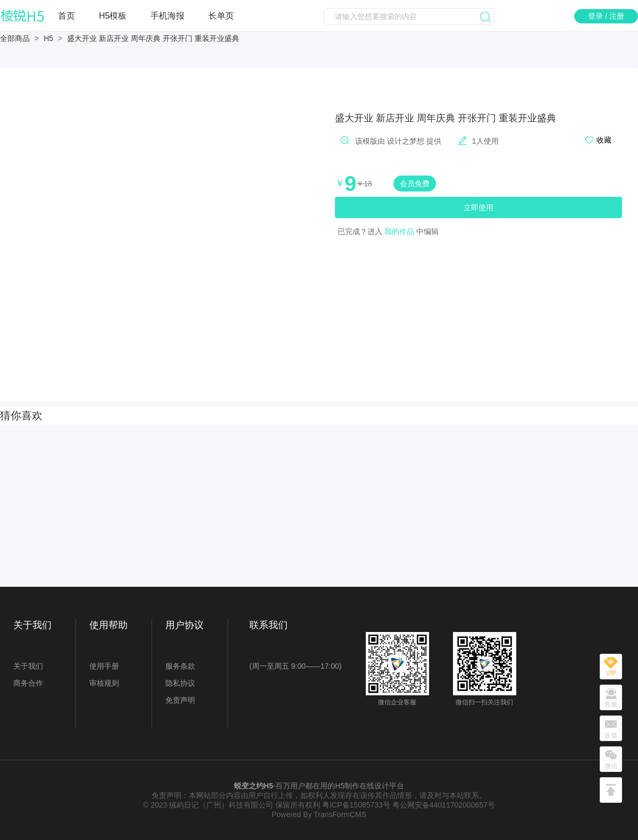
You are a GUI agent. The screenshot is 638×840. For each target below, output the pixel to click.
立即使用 (478, 207)
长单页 (221, 16)
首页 (66, 16)
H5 (48, 38)
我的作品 (399, 231)
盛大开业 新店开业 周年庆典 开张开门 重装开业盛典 (153, 38)
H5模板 (113, 16)
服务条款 (180, 666)
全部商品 (15, 38)
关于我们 (28, 666)
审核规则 (104, 683)
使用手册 (104, 666)
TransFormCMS (340, 814)
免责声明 (180, 700)
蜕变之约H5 (254, 786)
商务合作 (28, 683)
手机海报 (167, 16)
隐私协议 (180, 683)
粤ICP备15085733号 (356, 805)
